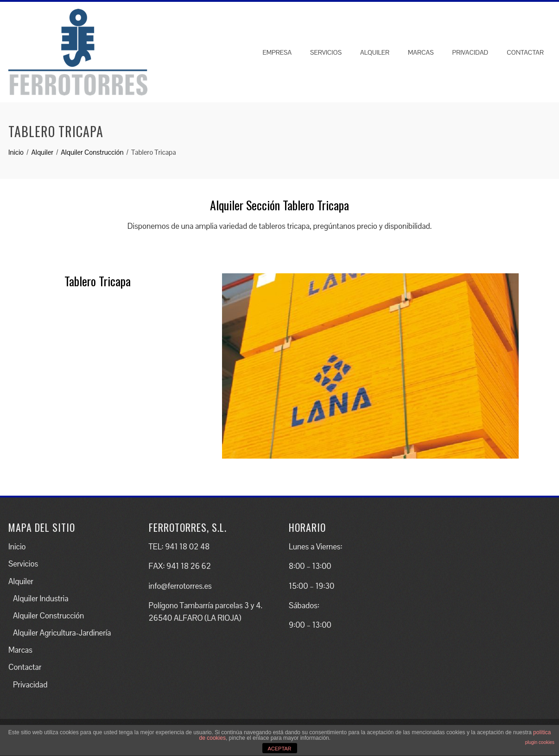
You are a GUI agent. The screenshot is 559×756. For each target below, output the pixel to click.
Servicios (326, 52)
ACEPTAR (279, 749)
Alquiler (375, 52)
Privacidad (470, 52)
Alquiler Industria (41, 598)
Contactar (525, 52)
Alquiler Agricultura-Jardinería (62, 633)
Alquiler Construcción (48, 616)
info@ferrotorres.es (180, 586)
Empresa (277, 52)
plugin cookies (540, 742)
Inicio (17, 547)
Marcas (421, 52)
